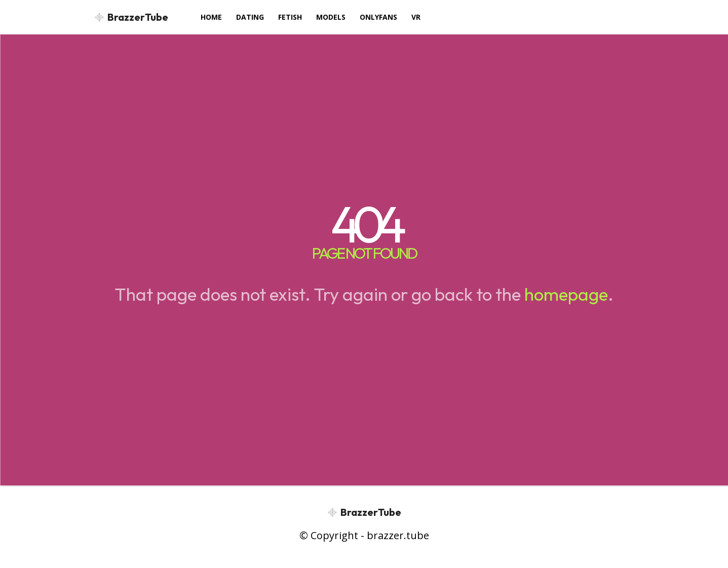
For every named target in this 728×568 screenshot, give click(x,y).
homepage (566, 294)
